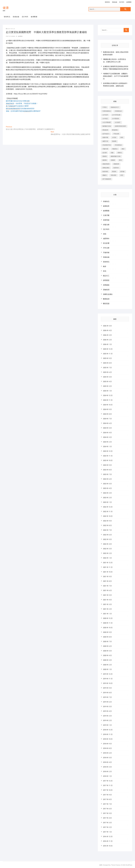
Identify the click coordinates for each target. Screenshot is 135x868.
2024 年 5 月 (107, 428)
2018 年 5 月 (107, 758)
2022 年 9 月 (107, 521)
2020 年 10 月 (108, 628)
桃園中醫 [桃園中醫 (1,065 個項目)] (105, 137)
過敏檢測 (106, 290)
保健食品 (106, 201)
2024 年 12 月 (108, 395)
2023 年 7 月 (107, 474)
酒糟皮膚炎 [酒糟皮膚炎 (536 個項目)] (106, 168)
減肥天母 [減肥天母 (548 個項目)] (105, 141)
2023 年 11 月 (108, 456)
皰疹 (105, 266)
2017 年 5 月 (107, 813)
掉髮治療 (106, 225)
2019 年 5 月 (107, 707)
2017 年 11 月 (108, 785)
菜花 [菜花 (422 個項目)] (120, 160)
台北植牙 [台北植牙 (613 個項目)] (118, 122)
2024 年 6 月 (107, 423)
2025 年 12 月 (108, 349)
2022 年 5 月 (107, 539)
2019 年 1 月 (107, 725)
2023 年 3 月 (107, 493)
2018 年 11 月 (108, 734)
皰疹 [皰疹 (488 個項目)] (123, 149)
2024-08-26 (10, 29)
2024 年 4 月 (107, 433)
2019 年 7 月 (107, 697)
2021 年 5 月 (107, 595)
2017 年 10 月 (108, 790)
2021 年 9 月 (107, 577)
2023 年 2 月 (107, 498)
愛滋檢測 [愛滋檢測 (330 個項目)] (105, 130)
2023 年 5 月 (107, 484)
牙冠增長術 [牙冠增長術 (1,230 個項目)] (118, 145)
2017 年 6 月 (107, 809)
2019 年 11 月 (108, 679)
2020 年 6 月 (107, 646)
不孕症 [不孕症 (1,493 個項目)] (105, 107)
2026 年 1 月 (107, 344)
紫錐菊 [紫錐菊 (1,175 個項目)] (105, 156)
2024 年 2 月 (107, 442)
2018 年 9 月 (107, 744)
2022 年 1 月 (107, 558)
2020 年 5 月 (107, 651)
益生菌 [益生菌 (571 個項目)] (105, 153)
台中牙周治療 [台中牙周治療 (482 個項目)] (116, 115)
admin (13, 36)
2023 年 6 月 (107, 479)
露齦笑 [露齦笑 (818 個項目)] (105, 175)
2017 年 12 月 (108, 781)
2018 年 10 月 (108, 739)
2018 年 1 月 (107, 776)
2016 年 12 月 (108, 837)
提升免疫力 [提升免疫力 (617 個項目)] (106, 134)
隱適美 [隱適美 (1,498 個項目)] (114, 172)
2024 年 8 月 (107, 414)
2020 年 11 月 (108, 623)
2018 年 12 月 (108, 730)
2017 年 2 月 (107, 827)
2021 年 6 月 (107, 590)
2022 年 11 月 (108, 512)
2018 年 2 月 (107, 772)
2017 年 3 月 (107, 823)
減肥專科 (106, 239)
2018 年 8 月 (107, 748)
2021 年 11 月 (108, 567)
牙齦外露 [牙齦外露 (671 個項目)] (105, 149)
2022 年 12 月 (108, 507)
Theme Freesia (116, 865)
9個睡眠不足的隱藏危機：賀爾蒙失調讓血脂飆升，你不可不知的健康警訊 (116, 76)
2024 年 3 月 (107, 437)
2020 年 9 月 (107, 632)
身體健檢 (106, 285)
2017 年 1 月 (107, 832)
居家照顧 (106, 220)
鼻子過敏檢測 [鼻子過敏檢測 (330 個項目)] (107, 179)
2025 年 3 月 (107, 386)
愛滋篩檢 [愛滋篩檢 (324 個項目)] (115, 130)
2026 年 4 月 (107, 330)
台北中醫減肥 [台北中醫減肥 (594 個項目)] (107, 122)
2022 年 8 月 (107, 525)
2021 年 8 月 (107, 581)
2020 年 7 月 (107, 642)
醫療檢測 (106, 299)
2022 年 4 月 (107, 544)
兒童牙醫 (106, 215)
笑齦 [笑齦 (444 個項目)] (112, 153)
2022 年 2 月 (107, 553)
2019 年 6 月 (107, 702)
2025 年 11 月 (108, 354)
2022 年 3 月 (107, 549)
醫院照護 (106, 304)
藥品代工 (106, 276)
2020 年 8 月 (107, 637)
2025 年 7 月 (107, 368)
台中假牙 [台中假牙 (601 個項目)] (105, 115)
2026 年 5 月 (107, 326)
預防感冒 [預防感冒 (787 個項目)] (113, 175)
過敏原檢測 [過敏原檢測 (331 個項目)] (106, 164)
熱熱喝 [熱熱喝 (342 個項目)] (114, 141)
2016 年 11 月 (108, 841)
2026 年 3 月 (107, 335)
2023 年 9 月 (107, 465)
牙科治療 (106, 248)
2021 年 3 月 (107, 604)
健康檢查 (106, 206)
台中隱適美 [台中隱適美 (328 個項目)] (116, 119)
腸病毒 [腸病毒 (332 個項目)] (105, 160)
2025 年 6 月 (107, 372)
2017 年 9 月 (107, 795)
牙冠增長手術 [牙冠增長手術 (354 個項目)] (107, 145)
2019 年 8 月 (107, 693)
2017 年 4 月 (107, 818)
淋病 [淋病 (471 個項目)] (122, 137)
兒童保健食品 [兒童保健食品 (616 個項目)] (107, 111)
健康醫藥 (129, 2)
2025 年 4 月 (107, 382)
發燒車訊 (107, 2)
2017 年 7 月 (107, 804)
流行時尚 (122, 2)
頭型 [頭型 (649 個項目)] (122, 175)
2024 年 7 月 (107, 419)
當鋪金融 (115, 2)
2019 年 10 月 (108, 683)
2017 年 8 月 (107, 799)
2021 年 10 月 (108, 572)
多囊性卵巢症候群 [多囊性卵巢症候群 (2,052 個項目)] (120, 126)
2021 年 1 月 (107, 614)
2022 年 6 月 (107, 535)
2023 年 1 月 (107, 502)
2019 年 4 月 (107, 711)
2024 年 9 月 (107, 409)
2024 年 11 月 (108, 400)
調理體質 (106, 280)
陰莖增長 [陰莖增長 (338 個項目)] (105, 172)
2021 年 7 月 (107, 586)
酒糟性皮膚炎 (108, 294)
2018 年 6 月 (107, 753)
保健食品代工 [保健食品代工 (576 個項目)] (115, 107)
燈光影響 (106, 243)
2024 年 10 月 (108, 405)
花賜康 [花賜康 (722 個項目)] (113, 160)
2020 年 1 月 (107, 669)
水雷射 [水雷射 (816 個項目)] (114, 137)
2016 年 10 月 (108, 846)
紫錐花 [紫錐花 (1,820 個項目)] (120, 153)
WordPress (129, 865)
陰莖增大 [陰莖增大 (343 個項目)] (116, 168)
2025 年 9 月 (107, 358)
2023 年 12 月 (108, 451)
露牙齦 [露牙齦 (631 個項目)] (122, 172)
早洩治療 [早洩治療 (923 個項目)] (116, 134)
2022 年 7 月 (107, 530)
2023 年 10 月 (108, 460)
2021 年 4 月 (107, 600)
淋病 (105, 234)
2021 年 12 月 (108, 563)
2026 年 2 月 (107, 340)
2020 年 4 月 (107, 655)
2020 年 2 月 (107, 665)
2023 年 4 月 (107, 488)
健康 (6, 8)
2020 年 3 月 (107, 660)
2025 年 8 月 (107, 363)
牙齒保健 (106, 253)
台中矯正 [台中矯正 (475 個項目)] (105, 119)
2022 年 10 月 (108, 516)
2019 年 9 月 (107, 688)
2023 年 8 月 (107, 470)
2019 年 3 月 (107, 716)
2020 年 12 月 (108, 618)
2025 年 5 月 (107, 377)
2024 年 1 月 (107, 447)
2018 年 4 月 (107, 762)
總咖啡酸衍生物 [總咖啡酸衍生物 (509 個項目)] (116, 156)
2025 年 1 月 (107, 391)
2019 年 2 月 (107, 720)
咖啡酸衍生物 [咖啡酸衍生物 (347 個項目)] (107, 126)
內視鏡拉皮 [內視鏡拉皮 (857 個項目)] (118, 111)
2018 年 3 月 (107, 767)
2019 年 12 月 (108, 674)
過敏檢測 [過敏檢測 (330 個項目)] (116, 164)
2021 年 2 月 (107, 609)
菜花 (105, 271)
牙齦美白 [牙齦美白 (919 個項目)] (115, 149)
